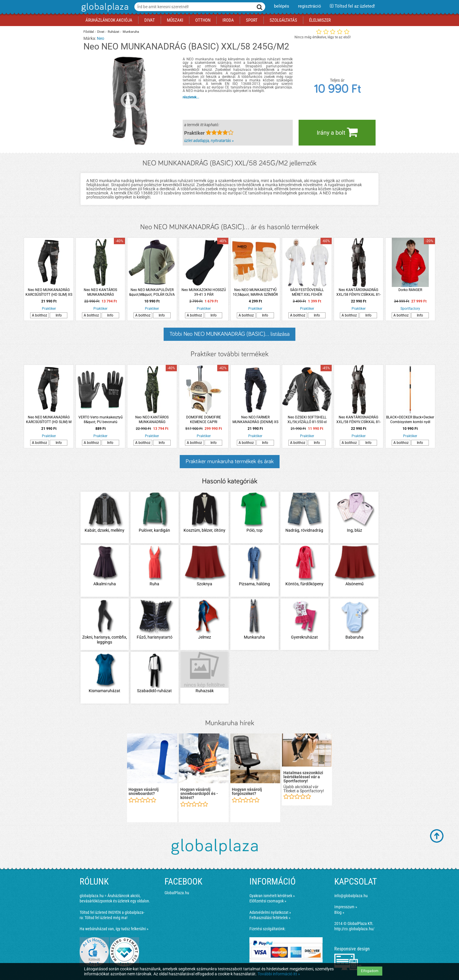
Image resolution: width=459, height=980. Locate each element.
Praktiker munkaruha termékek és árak (230, 461)
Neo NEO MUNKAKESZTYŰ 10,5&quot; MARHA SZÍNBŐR (255, 292)
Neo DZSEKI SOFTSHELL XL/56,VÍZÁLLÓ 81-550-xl (307, 420)
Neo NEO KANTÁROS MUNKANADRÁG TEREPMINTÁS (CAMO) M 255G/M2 (100, 292)
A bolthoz (40, 315)
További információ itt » (279, 974)
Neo (101, 38)
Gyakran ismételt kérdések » (272, 896)
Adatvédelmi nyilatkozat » (270, 912)
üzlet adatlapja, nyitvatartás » (209, 141)
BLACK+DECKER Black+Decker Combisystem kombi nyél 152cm (410, 420)
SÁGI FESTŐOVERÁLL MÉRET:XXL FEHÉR (307, 292)
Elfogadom (370, 971)
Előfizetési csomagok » (268, 901)
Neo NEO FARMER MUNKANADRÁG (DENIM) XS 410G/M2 (255, 420)
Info (59, 315)
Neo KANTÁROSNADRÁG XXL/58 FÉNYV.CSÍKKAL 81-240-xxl (359, 292)
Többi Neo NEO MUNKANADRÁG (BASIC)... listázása (229, 334)
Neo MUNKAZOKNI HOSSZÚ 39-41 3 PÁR (204, 292)
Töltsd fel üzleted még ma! (106, 918)
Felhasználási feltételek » (270, 918)
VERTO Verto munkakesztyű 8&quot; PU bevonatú (101, 420)
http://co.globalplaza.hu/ (354, 929)
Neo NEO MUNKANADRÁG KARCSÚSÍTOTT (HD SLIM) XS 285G (49, 292)
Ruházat (114, 32)
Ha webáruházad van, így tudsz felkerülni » (114, 929)
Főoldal (89, 32)
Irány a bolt (337, 132)
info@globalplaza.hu (351, 896)
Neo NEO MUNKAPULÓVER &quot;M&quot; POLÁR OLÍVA (152, 292)
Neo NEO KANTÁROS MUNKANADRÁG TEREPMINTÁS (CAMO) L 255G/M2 (152, 420)
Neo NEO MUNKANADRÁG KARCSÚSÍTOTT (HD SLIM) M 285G (49, 420)
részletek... (191, 97)
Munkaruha (131, 32)
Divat (101, 32)
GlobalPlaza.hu (177, 893)
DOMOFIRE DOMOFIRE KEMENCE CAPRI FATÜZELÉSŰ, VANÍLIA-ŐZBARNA (204, 420)
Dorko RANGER (410, 290)
